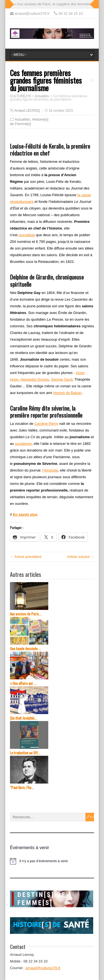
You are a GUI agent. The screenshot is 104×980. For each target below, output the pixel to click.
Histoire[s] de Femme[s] (29, 122)
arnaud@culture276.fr (43, 968)
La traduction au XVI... (25, 753)
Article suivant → (81, 557)
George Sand (62, 379)
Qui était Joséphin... (23, 718)
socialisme (23, 444)
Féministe (50, 470)
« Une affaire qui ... (23, 683)
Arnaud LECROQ (27, 111)
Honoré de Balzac (67, 393)
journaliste (27, 235)
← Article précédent (26, 557)
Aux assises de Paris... (26, 614)
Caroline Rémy (46, 424)
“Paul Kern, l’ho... (22, 788)
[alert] (52, 861)
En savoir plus (25, 514)
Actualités (22, 119)
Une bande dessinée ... (26, 649)
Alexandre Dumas (35, 379)
